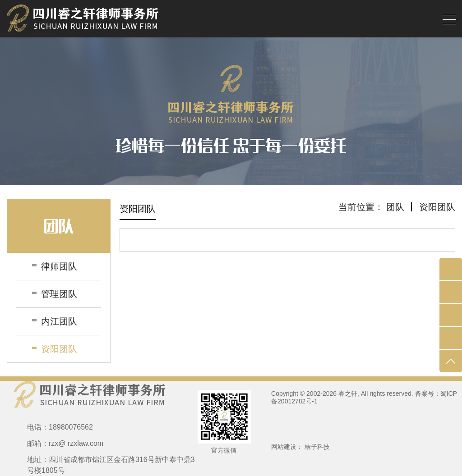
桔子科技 (317, 447)
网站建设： (287, 447)
